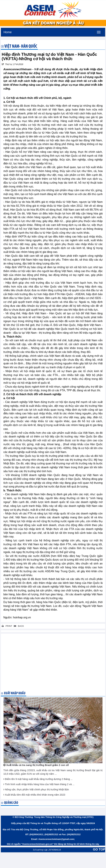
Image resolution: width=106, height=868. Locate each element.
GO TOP (99, 849)
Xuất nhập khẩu (15, 693)
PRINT (7, 626)
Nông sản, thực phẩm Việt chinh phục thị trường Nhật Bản (37, 790)
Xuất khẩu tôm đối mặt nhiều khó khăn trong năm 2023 (35, 795)
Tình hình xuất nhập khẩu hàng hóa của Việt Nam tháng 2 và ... (40, 784)
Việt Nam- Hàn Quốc (21, 47)
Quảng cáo (11, 803)
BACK (18, 626)
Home (8, 32)
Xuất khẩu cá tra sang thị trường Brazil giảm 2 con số (37, 765)
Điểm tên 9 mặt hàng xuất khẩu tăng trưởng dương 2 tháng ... (39, 779)
